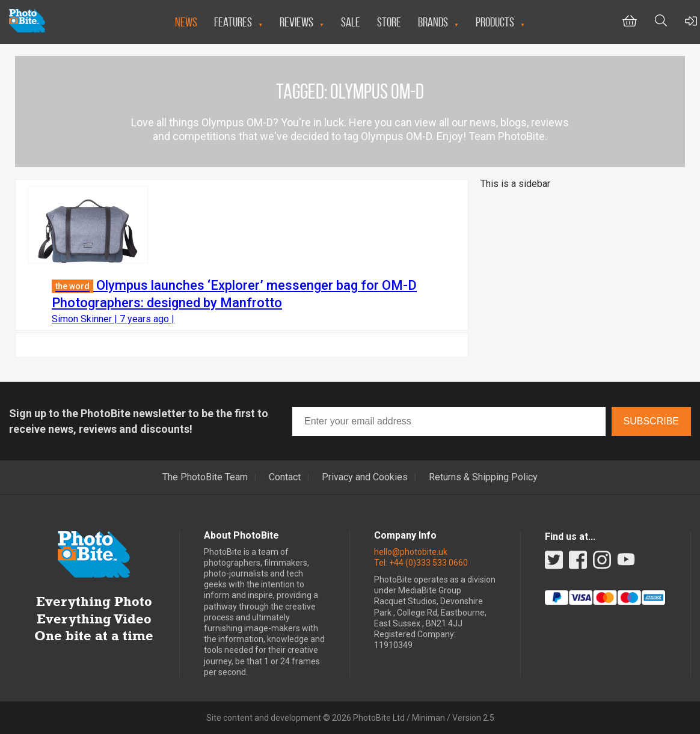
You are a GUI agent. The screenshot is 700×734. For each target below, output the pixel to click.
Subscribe (651, 421)
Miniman (428, 718)
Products (495, 22)
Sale (351, 22)
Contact (285, 477)
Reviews (296, 22)
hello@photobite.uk (411, 552)
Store (389, 22)
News (186, 22)
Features (233, 22)
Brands (433, 22)
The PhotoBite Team (205, 477)
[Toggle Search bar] (661, 22)
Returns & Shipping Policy (483, 477)
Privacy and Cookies (365, 477)
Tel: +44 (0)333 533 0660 (421, 563)
